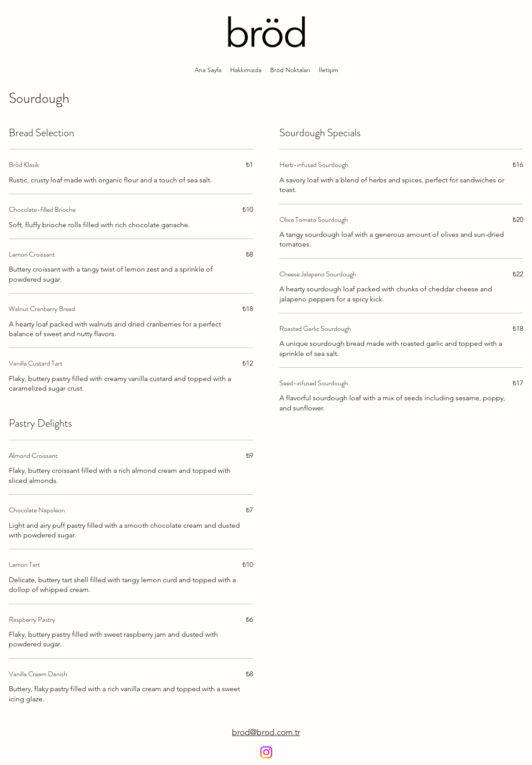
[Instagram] (266, 752)
